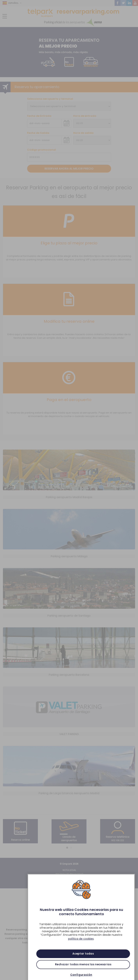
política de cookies (81, 946)
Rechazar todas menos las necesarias (83, 972)
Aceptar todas (83, 961)
